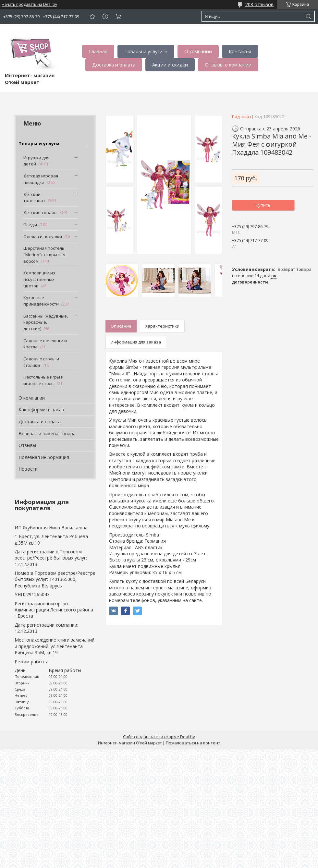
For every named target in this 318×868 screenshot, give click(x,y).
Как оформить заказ (41, 410)
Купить (263, 205)
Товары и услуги (143, 51)
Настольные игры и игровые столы (43, 380)
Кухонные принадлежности (41, 301)
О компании (198, 51)
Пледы (30, 224)
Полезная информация (44, 457)
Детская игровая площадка (41, 179)
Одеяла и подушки (43, 236)
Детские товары (40, 212)
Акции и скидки (170, 65)
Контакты (240, 51)
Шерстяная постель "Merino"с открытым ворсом (44, 254)
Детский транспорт (34, 198)
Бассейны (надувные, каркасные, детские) (46, 322)
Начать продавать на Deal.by (29, 5)
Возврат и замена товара (47, 434)
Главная (98, 51)
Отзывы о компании (228, 65)
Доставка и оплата (114, 65)
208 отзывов (259, 4)
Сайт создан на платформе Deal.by (159, 737)
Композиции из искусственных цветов (39, 279)
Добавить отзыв (92, 16)
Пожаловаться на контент (193, 743)
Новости (28, 469)
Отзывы (27, 445)
